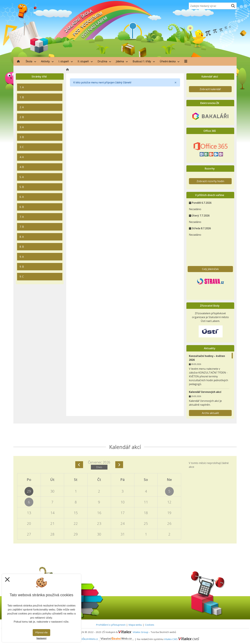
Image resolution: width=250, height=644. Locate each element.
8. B (22, 247)
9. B (22, 267)
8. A (22, 237)
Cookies (150, 625)
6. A (22, 197)
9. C (22, 277)
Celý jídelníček (210, 269)
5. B (22, 187)
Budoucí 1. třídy (144, 61)
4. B (22, 167)
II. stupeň (85, 61)
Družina (104, 61)
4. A (22, 157)
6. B (22, 207)
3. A (22, 127)
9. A (22, 257)
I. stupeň (66, 61)
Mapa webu (135, 625)
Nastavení (41, 638)
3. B (22, 137)
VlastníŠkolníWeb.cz (105, 639)
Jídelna (122, 61)
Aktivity (47, 61)
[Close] (176, 82)
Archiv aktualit (210, 413)
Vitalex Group (140, 632)
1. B (22, 97)
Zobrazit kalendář (210, 89)
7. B (22, 227)
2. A (22, 107)
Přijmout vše (41, 632)
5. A (22, 177)
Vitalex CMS (171, 639)
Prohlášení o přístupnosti (111, 625)
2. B (22, 117)
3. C (22, 147)
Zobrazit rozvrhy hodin (210, 181)
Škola (31, 61)
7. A (22, 217)
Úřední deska (170, 61)
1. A (22, 87)
